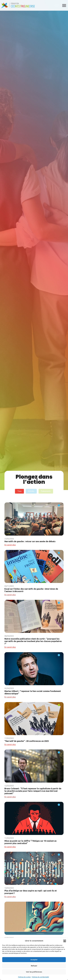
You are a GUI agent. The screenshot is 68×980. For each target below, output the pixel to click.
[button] (65, 941)
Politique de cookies (24, 977)
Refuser (34, 966)
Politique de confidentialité (40, 977)
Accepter (34, 960)
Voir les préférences (34, 972)
